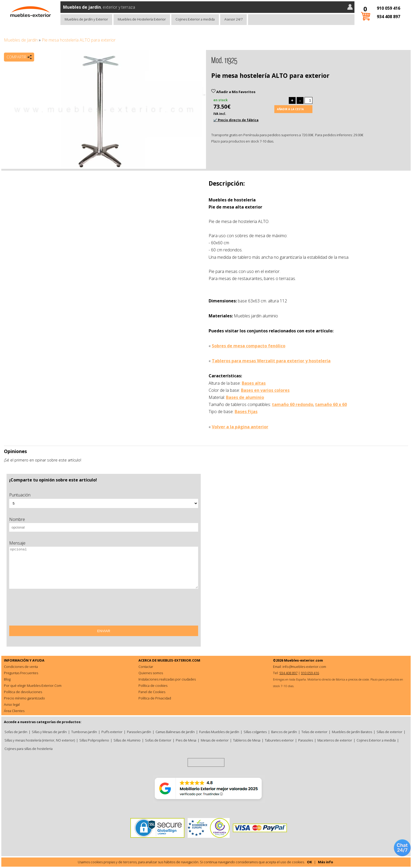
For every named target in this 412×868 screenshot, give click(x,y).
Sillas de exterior (389, 732)
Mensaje (17, 543)
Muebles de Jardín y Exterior (86, 19)
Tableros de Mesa (247, 740)
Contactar (146, 667)
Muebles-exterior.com (303, 660)
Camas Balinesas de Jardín (175, 732)
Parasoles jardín (139, 732)
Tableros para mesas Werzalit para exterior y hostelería (271, 361)
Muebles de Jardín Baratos (352, 732)
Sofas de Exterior (158, 740)
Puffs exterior (112, 732)
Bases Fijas (246, 412)
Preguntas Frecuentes (21, 673)
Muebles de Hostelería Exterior (142, 19)
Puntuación (20, 495)
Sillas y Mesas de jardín (49, 732)
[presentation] (49, 609)
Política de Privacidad (155, 698)
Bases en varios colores (265, 390)
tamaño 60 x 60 (331, 404)
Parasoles (306, 740)
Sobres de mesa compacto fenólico (249, 346)
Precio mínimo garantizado (24, 698)
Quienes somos (151, 673)
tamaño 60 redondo (293, 404)
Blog (7, 679)
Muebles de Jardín (21, 40)
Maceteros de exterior (335, 740)
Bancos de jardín (284, 732)
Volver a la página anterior (240, 427)
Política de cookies (153, 686)
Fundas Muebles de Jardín (219, 732)
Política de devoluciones (23, 692)
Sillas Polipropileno (94, 740)
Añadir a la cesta (290, 109)
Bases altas (254, 383)
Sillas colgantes (255, 732)
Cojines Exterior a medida (195, 19)
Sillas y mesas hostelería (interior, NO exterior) (40, 740)
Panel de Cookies (152, 692)
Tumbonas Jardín (84, 732)
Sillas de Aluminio (127, 740)
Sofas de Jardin (16, 732)
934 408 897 (388, 17)
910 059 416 (388, 8)
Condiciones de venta (21, 667)
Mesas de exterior (215, 740)
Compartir (16, 57)
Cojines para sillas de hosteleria (29, 749)
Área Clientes (14, 711)
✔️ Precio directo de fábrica (236, 120)
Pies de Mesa (186, 740)
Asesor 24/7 (233, 19)
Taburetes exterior (279, 740)
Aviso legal (12, 704)
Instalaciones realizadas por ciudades (167, 679)
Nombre (17, 519)
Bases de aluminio (245, 397)
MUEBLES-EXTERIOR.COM (179, 660)
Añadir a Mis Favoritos (233, 92)
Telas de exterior (314, 732)
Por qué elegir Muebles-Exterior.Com (33, 686)
